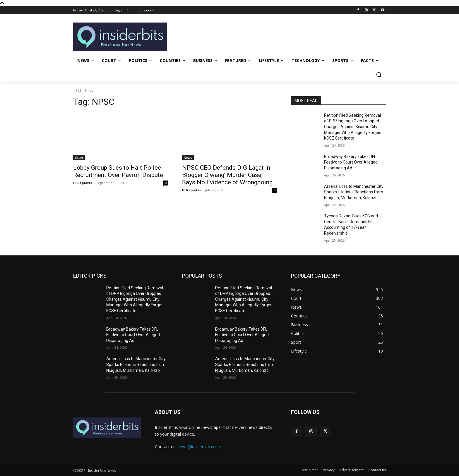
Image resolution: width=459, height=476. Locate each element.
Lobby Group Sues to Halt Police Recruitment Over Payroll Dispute (118, 171)
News (188, 158)
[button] (379, 75)
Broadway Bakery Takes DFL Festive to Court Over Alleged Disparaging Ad (351, 162)
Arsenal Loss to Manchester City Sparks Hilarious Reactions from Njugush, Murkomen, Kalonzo (354, 192)
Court (79, 158)
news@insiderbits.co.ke (199, 447)
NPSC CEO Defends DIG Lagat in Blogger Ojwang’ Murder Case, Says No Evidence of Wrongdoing (227, 175)
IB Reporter (83, 183)
